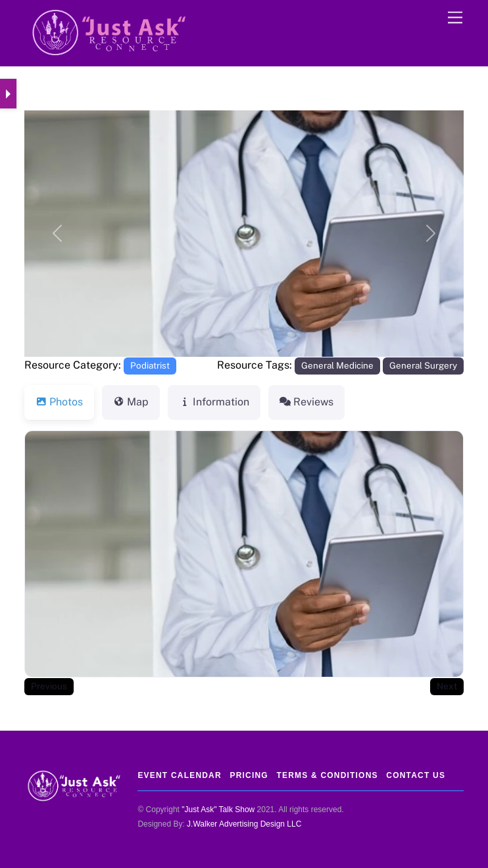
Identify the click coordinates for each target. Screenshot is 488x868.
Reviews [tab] (306, 402)
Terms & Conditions (327, 775)
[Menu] (455, 18)
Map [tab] (131, 402)
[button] (57, 234)
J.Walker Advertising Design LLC (244, 824)
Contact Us (416, 775)
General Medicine (337, 365)
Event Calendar (179, 775)
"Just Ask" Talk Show (218, 810)
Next (447, 686)
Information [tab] (214, 402)
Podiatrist (150, 365)
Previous (49, 686)
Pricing (249, 775)
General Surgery (423, 365)
